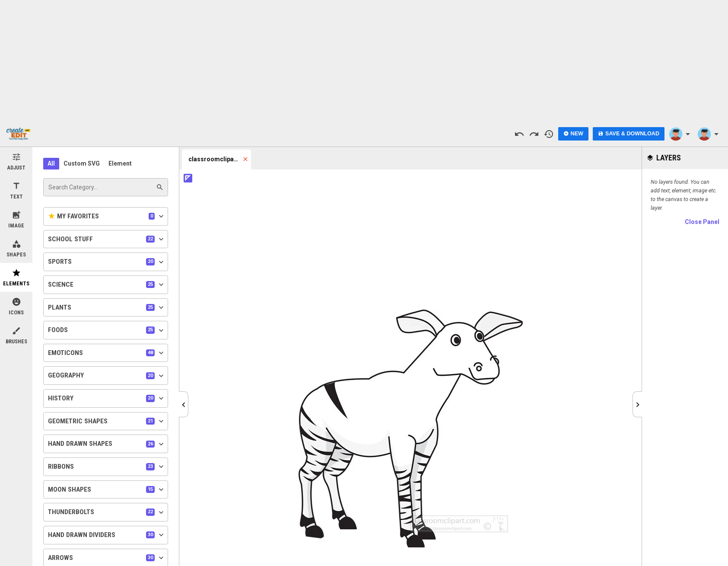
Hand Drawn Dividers (107, 535)
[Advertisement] (364, 61)
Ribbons (107, 467)
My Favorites (107, 216)
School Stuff (107, 239)
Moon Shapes (107, 489)
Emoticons (107, 353)
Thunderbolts (107, 512)
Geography (107, 376)
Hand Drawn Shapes (107, 444)
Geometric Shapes (107, 421)
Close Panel (702, 222)
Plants (107, 307)
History (107, 398)
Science (107, 285)
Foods (107, 330)
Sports (107, 262)
